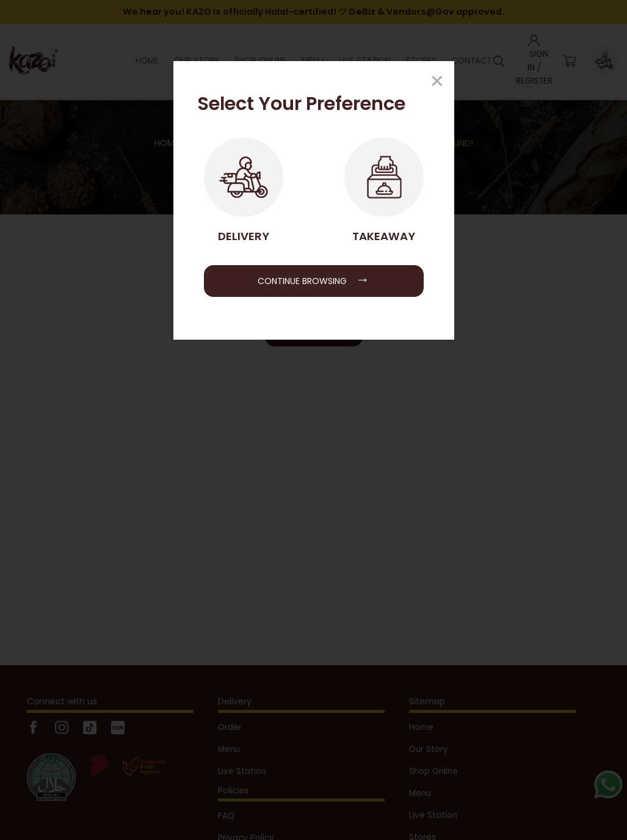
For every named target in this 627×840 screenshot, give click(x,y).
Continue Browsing (313, 279)
